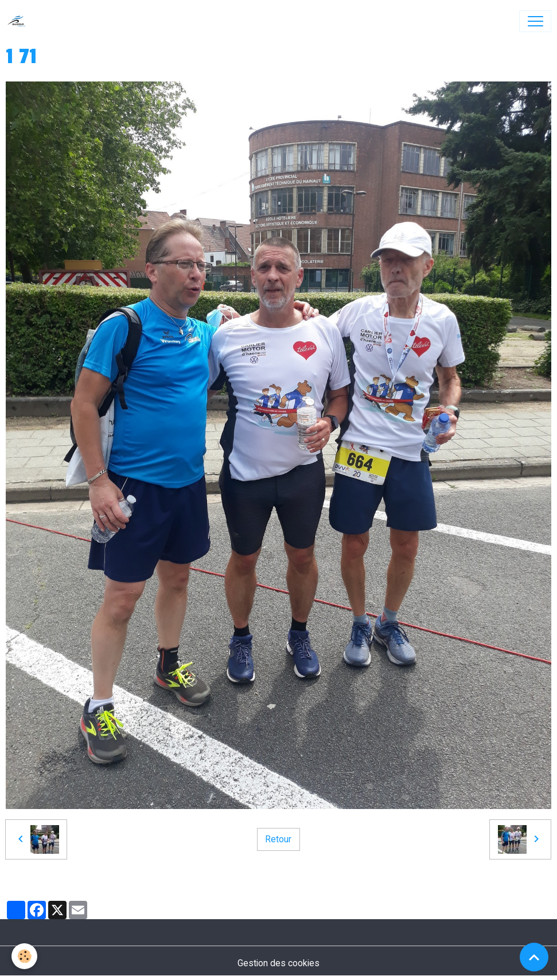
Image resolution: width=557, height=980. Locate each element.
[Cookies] (24, 956)
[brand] (19, 21)
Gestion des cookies (278, 963)
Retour (278, 839)
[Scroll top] (534, 957)
